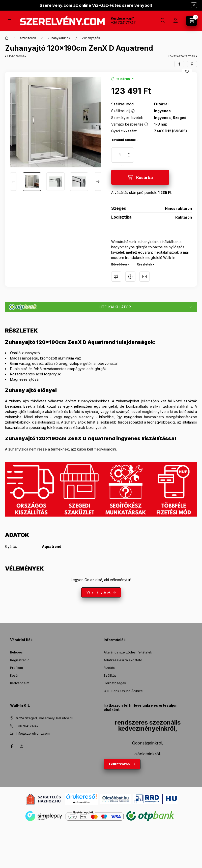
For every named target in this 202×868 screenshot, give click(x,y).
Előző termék (17, 56)
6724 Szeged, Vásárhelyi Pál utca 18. (45, 718)
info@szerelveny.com (33, 733)
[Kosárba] (140, 177)
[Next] (98, 182)
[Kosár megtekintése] (192, 21)
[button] (56, 122)
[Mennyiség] (120, 155)
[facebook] (179, 64)
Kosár (15, 675)
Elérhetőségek (115, 683)
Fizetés (109, 668)
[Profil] (176, 21)
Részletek (144, 264)
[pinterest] (192, 64)
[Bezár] (194, 5)
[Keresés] (163, 21)
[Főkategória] (7, 38)
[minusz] (129, 159)
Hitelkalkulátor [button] (115, 307)
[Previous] (13, 182)
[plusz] (129, 151)
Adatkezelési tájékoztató (123, 660)
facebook (12, 746)
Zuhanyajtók (91, 38)
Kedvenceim (20, 683)
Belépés (16, 652)
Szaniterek (28, 38)
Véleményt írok (98, 592)
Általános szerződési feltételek (128, 652)
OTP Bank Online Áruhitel (124, 691)
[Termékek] (10, 21)
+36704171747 (123, 23)
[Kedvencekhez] (187, 72)
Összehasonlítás (116, 277)
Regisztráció (20, 660)
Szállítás (110, 675)
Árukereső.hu (81, 802)
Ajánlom (145, 277)
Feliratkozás (119, 764)
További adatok (123, 140)
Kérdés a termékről (130, 277)
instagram (22, 746)
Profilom (17, 668)
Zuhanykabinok (59, 38)
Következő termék (181, 56)
